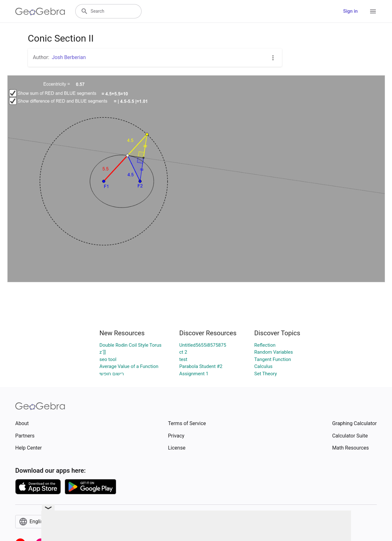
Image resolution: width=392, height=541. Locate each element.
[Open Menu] (373, 11)
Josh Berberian (69, 57)
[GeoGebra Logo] (40, 11)
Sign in (350, 11)
